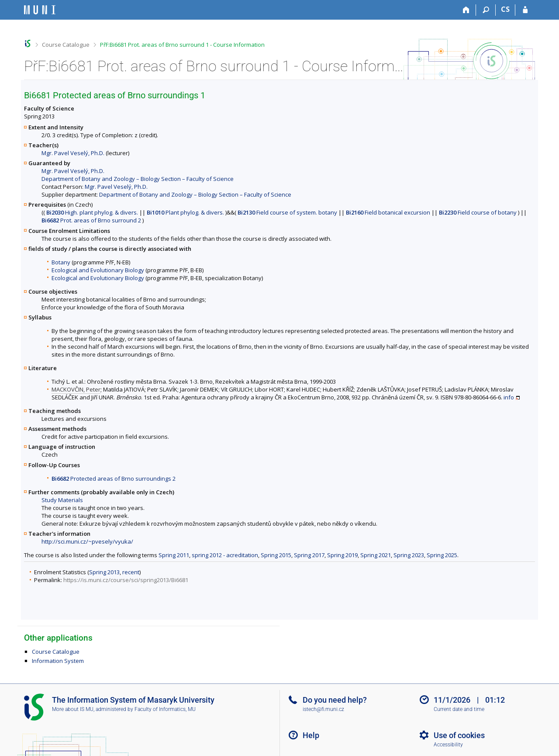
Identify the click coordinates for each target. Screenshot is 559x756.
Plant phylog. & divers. (185, 212)
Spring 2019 (342, 555)
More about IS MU (73, 709)
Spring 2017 (309, 555)
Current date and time (459, 709)
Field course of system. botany (287, 212)
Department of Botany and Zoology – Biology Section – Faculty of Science (138, 179)
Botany (61, 262)
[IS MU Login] (525, 10)
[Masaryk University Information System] (40, 10)
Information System (58, 661)
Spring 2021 (376, 555)
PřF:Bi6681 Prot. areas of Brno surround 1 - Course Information (182, 45)
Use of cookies (459, 735)
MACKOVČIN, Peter (76, 389)
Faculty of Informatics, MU (165, 709)
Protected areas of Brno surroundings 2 (114, 479)
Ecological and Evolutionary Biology (98, 270)
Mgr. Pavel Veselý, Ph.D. (73, 153)
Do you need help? (335, 700)
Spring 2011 (174, 555)
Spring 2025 (442, 555)
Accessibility (448, 745)
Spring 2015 (276, 555)
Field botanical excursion (388, 212)
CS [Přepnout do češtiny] (505, 9)
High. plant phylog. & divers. (92, 212)
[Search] (486, 10)
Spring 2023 (409, 555)
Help (311, 735)
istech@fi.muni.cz (323, 709)
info (509, 397)
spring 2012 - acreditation (225, 555)
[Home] (466, 10)
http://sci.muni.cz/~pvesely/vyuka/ (87, 541)
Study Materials (62, 500)
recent (131, 572)
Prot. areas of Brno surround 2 (91, 220)
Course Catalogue (66, 45)
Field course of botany (478, 212)
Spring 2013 (104, 572)
